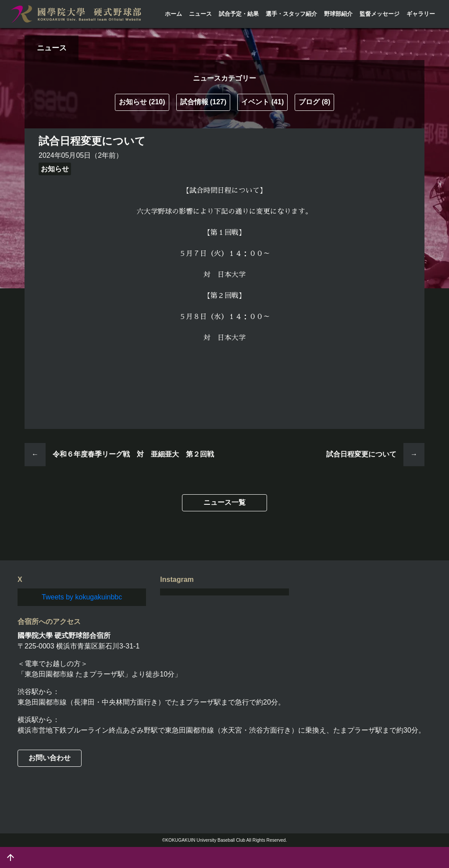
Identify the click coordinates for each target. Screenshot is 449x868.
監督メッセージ (380, 14)
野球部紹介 (338, 14)
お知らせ (142, 102)
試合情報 (203, 102)
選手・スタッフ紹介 (291, 14)
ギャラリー (421, 14)
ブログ (314, 102)
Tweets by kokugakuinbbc (82, 597)
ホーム (173, 14)
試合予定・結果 (239, 14)
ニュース (200, 14)
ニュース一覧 (224, 502)
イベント (262, 102)
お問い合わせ (50, 758)
